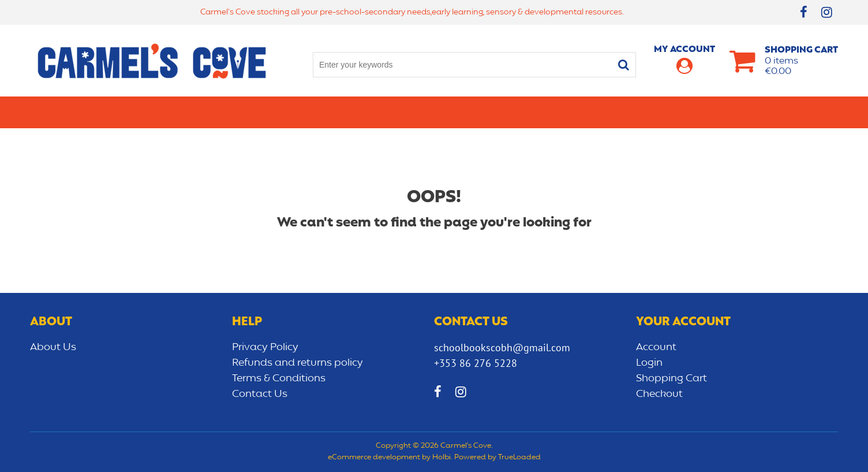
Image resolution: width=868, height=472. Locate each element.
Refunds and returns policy (298, 363)
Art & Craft (410, 112)
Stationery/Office (321, 112)
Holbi (442, 458)
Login (649, 363)
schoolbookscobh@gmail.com (502, 348)
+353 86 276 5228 (476, 363)
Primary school (111, 112)
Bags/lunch (484, 112)
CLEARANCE (770, 112)
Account (656, 347)
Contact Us (260, 394)
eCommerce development (374, 458)
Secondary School (213, 112)
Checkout (659, 394)
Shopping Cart (671, 378)
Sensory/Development (673, 112)
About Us (53, 347)
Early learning (566, 112)
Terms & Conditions (279, 378)
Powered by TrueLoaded (497, 458)
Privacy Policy (265, 347)
